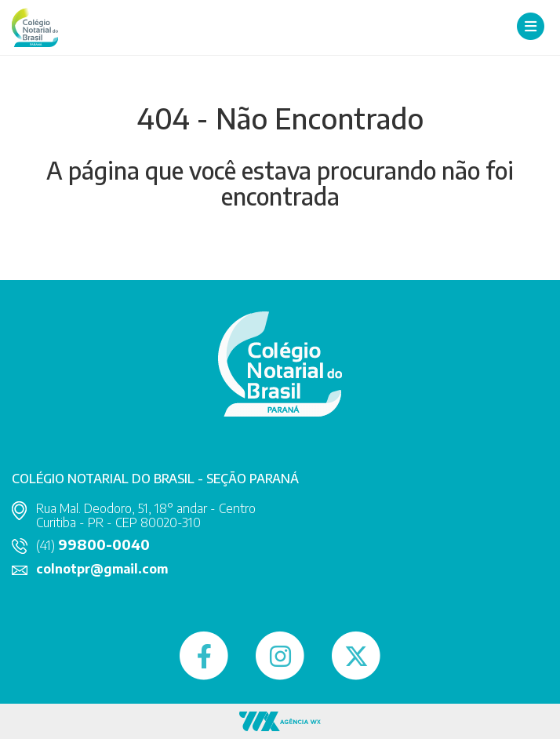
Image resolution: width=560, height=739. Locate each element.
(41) (93, 545)
